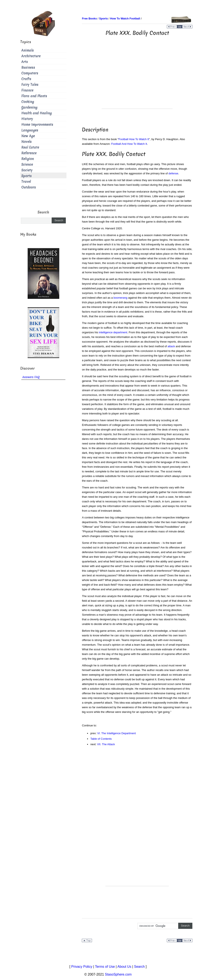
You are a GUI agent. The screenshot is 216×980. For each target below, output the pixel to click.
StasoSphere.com (118, 974)
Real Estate (30, 147)
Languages (30, 130)
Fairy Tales (30, 85)
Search (139, 967)
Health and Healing (36, 113)
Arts (25, 62)
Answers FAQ (31, 377)
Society (27, 170)
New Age (28, 136)
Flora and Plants (34, 96)
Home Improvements (37, 125)
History (27, 119)
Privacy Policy (82, 967)
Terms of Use (105, 967)
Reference (29, 153)
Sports (26, 176)
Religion (28, 159)
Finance (27, 90)
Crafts (26, 79)
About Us (124, 967)
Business (28, 68)
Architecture (31, 56)
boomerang (120, 298)
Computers (30, 73)
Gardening (29, 107)
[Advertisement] (137, 79)
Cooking (28, 102)
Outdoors (29, 187)
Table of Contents (101, 739)
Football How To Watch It (134, 139)
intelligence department (113, 332)
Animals (28, 50)
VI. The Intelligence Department (117, 733)
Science (27, 165)
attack (171, 346)
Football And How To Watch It (129, 144)
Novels (26, 142)
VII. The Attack (106, 744)
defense (173, 173)
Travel (26, 182)
